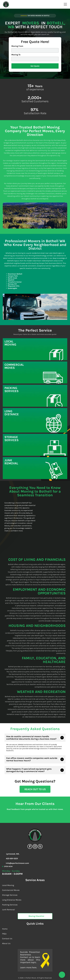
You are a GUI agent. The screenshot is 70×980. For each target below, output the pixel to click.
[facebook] (30, 836)
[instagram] (35, 836)
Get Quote (35, 66)
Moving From (17, 46)
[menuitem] (35, 874)
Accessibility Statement (43, 973)
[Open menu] (65, 4)
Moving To (16, 55)
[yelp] (40, 836)
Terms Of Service (14, 973)
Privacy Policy (27, 973)
